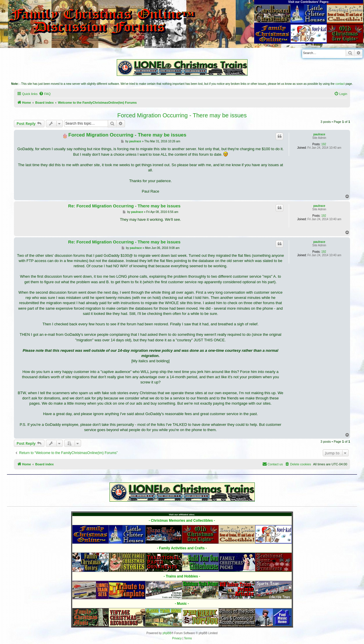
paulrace (319, 134)
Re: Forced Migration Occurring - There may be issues (124, 206)
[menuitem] (45, 94)
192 (324, 144)
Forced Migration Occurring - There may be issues (182, 115)
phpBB (167, 633)
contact (340, 84)
